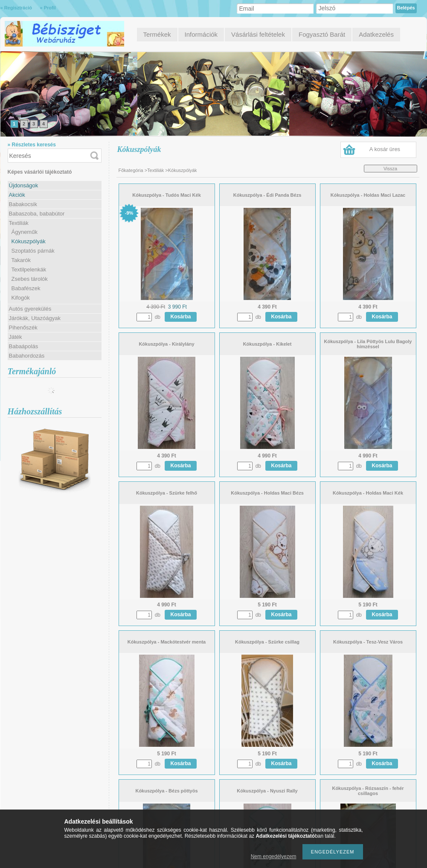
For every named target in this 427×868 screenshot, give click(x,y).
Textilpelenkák (29, 269)
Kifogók (21, 298)
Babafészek (26, 288)
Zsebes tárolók (30, 279)
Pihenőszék (23, 328)
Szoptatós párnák (33, 251)
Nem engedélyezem (274, 856)
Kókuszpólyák (29, 241)
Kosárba (181, 317)
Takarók (21, 260)
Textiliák (155, 170)
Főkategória (131, 170)
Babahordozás (27, 356)
